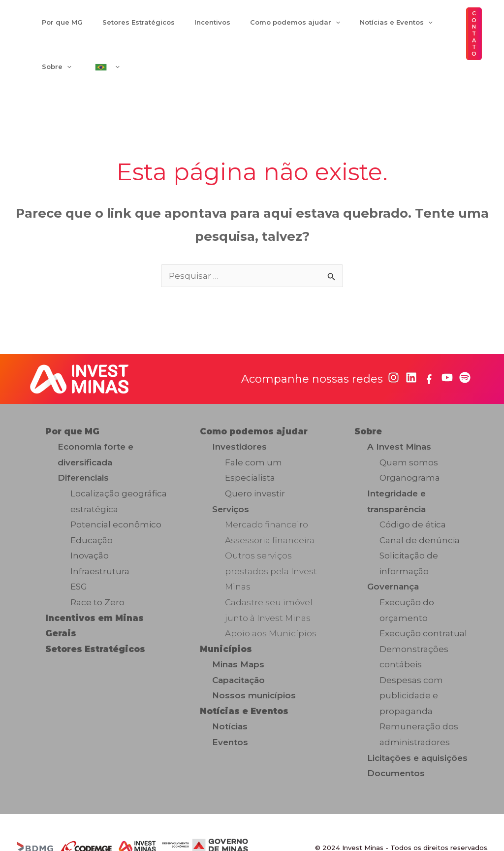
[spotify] (465, 347)
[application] (291, 29)
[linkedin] (411, 347)
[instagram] (394, 347)
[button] (472, 19)
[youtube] (447, 347)
